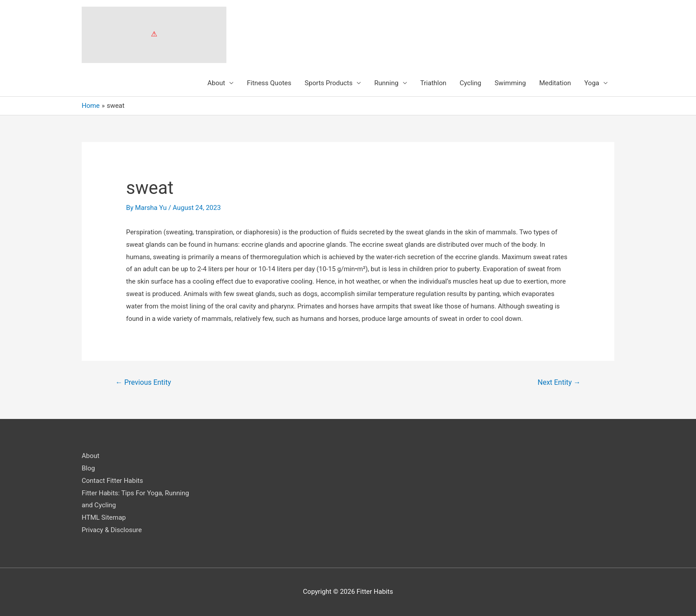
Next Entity (559, 382)
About (216, 83)
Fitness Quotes (269, 83)
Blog (88, 468)
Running (386, 83)
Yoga (592, 83)
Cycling (471, 83)
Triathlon (433, 83)
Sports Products (328, 83)
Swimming (510, 83)
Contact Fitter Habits (112, 481)
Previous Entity (143, 382)
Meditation (555, 83)
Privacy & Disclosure (112, 530)
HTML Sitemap (104, 517)
